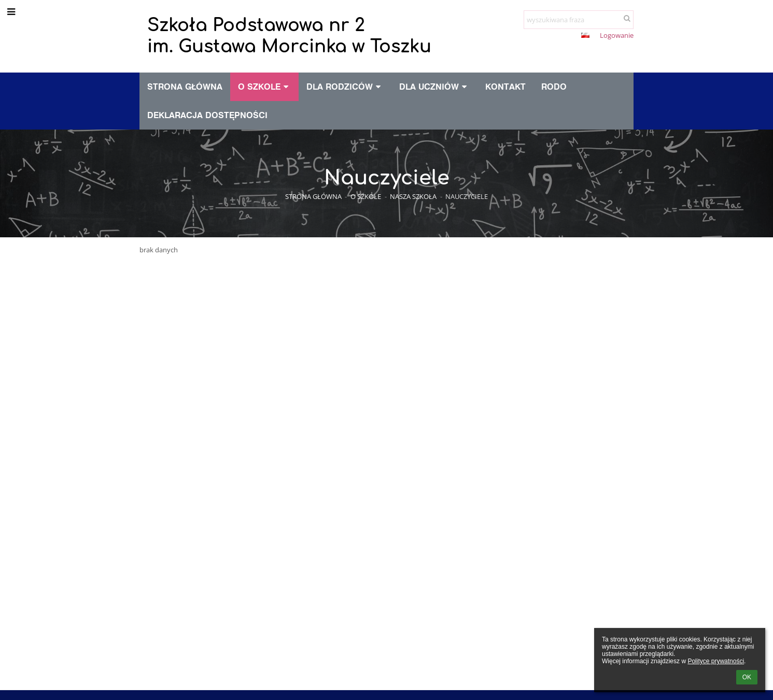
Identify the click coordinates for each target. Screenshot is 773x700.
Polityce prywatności (716, 661)
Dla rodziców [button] (345, 87)
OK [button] (747, 677)
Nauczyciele (467, 196)
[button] (585, 35)
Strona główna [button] (185, 87)
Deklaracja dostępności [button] (207, 115)
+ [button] (534, 36)
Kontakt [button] (505, 87)
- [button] (551, 36)
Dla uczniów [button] (434, 87)
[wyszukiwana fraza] (579, 20)
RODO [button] (554, 87)
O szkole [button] (265, 87)
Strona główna (313, 196)
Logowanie (617, 35)
